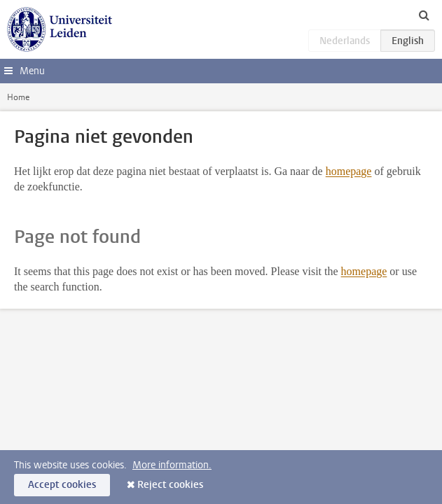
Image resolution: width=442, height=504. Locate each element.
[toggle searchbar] (424, 15)
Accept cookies (62, 485)
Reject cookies (170, 485)
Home (18, 97)
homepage (349, 171)
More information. (172, 465)
